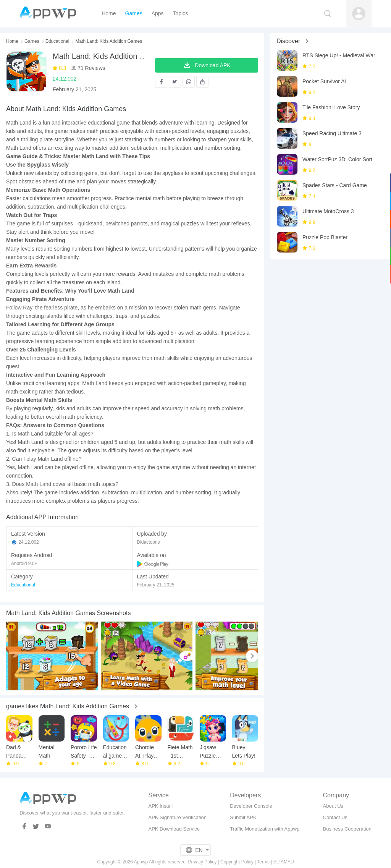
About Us (333, 806)
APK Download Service (174, 829)
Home (12, 41)
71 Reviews (90, 68)
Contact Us (335, 817)
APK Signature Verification (177, 817)
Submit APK (243, 817)
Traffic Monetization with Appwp (265, 829)
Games (32, 41)
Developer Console (251, 806)
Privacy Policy (203, 862)
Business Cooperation (347, 829)
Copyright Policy (237, 862)
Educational (57, 41)
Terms (263, 862)
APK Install (160, 806)
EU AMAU (284, 862)
